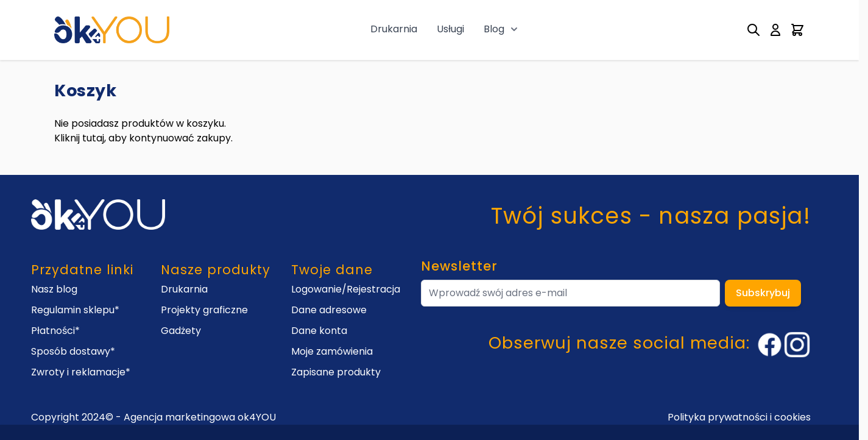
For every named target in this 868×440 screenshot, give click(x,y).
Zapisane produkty (336, 372)
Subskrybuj (763, 293)
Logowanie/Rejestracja (346, 289)
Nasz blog (54, 289)
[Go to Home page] (112, 30)
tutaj (93, 138)
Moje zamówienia (332, 351)
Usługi (450, 29)
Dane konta (319, 331)
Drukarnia (394, 29)
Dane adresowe (329, 310)
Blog (494, 29)
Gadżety (181, 331)
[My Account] (775, 30)
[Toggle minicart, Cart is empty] (797, 30)
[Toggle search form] (753, 30)
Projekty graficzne (204, 310)
